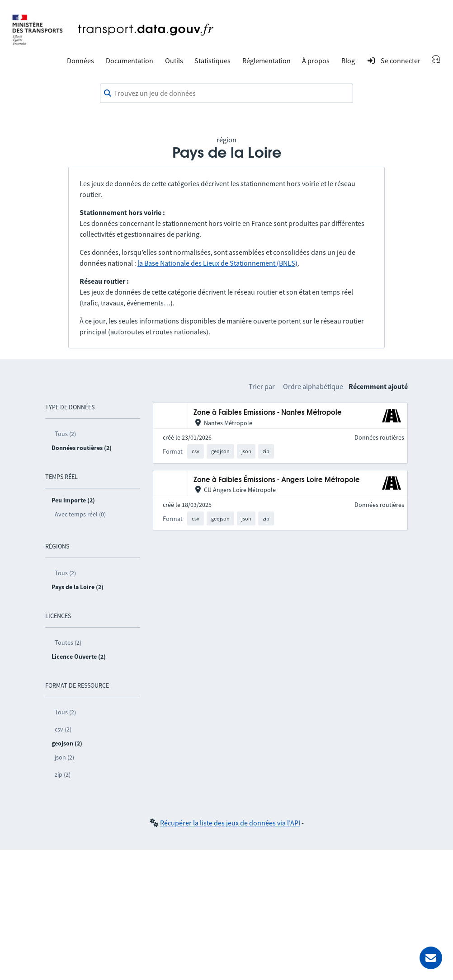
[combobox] (226, 94)
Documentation (130, 61)
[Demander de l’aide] (431, 958)
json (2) (64, 757)
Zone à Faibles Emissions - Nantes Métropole (268, 413)
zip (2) (63, 774)
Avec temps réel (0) (80, 514)
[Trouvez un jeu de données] (226, 94)
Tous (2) (65, 434)
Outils (174, 61)
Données (80, 61)
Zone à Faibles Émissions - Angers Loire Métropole (277, 480)
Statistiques (212, 61)
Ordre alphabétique (313, 386)
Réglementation (267, 61)
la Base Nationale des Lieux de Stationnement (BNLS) (217, 263)
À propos (316, 61)
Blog (348, 61)
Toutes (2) (68, 642)
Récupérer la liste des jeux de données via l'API (230, 823)
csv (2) (63, 729)
